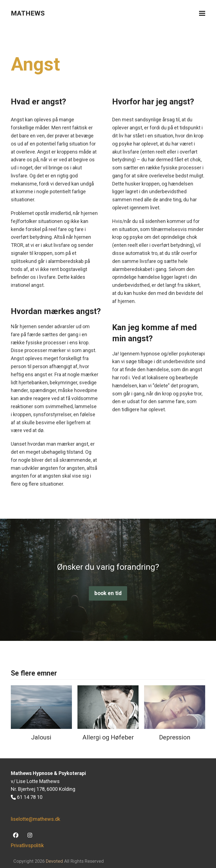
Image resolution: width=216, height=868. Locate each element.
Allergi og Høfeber (108, 737)
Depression (175, 737)
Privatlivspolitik (27, 845)
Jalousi (41, 737)
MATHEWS (28, 13)
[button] (202, 13)
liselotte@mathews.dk (36, 819)
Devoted (54, 861)
